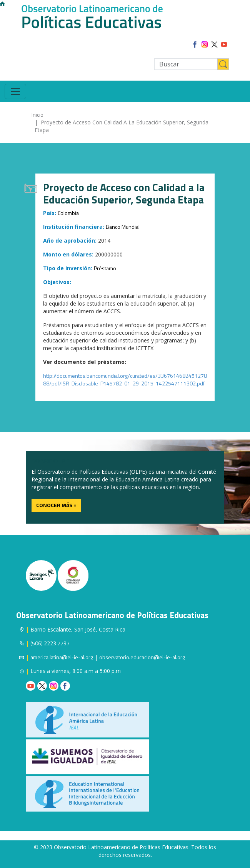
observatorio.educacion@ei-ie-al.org (142, 657)
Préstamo (105, 268)
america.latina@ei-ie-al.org (62, 657)
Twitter (42, 686)
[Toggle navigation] (15, 91)
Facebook (65, 686)
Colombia (68, 213)
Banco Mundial (123, 227)
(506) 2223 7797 (50, 643)
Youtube (31, 686)
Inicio (37, 115)
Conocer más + (56, 505)
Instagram (54, 686)
